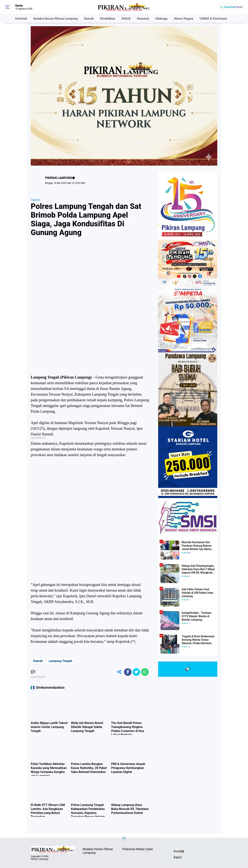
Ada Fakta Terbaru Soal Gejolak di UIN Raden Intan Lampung (197, 593)
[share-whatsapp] (145, 672)
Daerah (89, 18)
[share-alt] (119, 672)
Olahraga (161, 18)
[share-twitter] (136, 672)
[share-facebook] (128, 672)
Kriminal (21, 18)
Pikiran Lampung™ (40, 859)
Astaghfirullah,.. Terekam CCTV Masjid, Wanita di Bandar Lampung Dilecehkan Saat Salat (197, 616)
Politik (126, 18)
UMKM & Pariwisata (213, 18)
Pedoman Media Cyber (138, 849)
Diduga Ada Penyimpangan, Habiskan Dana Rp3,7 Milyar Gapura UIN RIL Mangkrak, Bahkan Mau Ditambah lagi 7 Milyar (198, 569)
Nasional (143, 18)
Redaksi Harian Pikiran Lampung (56, 18)
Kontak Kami (177, 852)
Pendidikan (108, 18)
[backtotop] (124, 839)
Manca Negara (184, 18)
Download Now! (233, 7)
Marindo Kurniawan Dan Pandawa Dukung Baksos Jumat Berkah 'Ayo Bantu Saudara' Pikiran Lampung (197, 546)
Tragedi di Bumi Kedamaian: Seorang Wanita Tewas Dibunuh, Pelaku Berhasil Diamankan (198, 640)
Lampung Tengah (60, 661)
